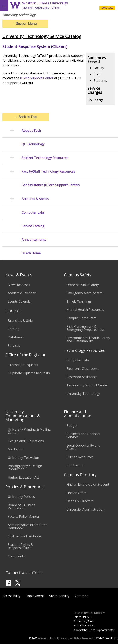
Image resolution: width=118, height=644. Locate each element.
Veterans (81, 596)
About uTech (31, 131)
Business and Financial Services (83, 435)
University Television (23, 458)
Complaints (16, 556)
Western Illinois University (45, 3)
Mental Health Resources (85, 310)
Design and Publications (26, 441)
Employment (35, 596)
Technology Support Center (87, 385)
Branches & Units (21, 321)
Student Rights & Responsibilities (20, 546)
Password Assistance (82, 377)
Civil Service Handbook (25, 536)
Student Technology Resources (45, 158)
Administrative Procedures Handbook (28, 526)
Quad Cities (42, 8)
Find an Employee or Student (88, 484)
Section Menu (25, 24)
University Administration (85, 509)
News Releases (19, 285)
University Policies (21, 497)
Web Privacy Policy (107, 638)
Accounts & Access (35, 199)
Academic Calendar (22, 293)
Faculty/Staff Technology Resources (48, 171)
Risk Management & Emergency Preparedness (86, 328)
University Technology (83, 394)
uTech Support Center (37, 78)
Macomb (28, 8)
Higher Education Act (23, 477)
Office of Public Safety (83, 285)
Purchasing (75, 465)
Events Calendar (20, 301)
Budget (72, 426)
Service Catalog (33, 226)
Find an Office (76, 493)
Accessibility (11, 596)
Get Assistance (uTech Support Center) (51, 185)
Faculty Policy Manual (24, 516)
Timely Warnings (79, 301)
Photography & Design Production (25, 467)
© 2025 (33, 638)
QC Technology (33, 144)
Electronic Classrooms (83, 369)
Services (14, 346)
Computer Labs (33, 212)
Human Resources (80, 457)
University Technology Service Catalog (42, 36)
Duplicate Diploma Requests (29, 373)
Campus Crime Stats (81, 318)
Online (56, 8)
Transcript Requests (23, 365)
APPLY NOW (107, 8)
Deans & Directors (80, 501)
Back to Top (26, 117)
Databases (16, 337)
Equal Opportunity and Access (83, 447)
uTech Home (31, 253)
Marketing (16, 449)
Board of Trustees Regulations (22, 507)
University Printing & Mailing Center (29, 431)
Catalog (14, 329)
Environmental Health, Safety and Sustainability (88, 339)
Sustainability (59, 596)
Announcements (34, 240)
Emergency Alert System (84, 293)
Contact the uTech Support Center (94, 630)
